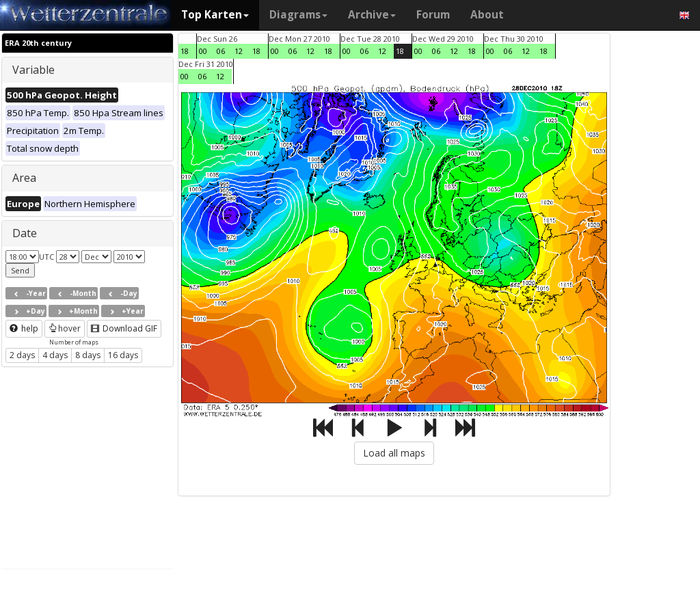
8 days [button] (88, 355)
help (24, 328)
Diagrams (298, 15)
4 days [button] (55, 355)
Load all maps (394, 453)
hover (65, 328)
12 (239, 51)
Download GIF (124, 328)
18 (185, 51)
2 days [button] (22, 355)
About (487, 15)
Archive (372, 15)
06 (221, 51)
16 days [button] (123, 355)
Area (24, 178)
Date (25, 233)
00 (203, 51)
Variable (33, 70)
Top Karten (215, 15)
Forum (433, 15)
